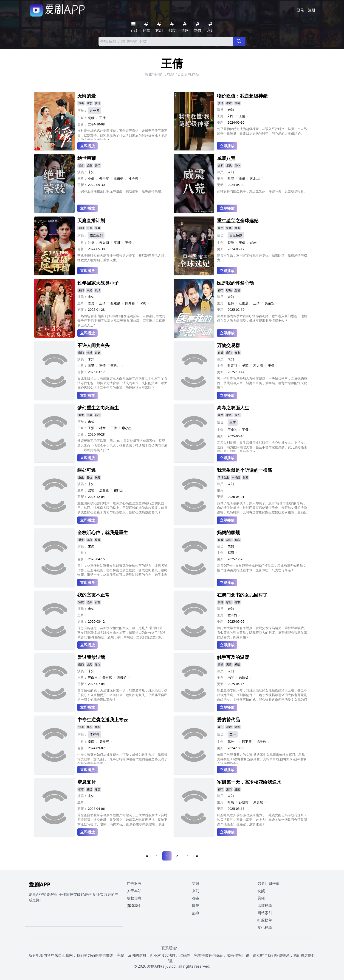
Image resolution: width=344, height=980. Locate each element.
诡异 (89, 602)
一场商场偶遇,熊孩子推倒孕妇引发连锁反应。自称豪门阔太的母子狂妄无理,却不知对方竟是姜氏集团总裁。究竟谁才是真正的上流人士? (121, 321)
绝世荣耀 (87, 158)
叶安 (231, 178)
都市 (229, 103)
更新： (82, 124)
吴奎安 (270, 303)
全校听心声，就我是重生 (103, 532)
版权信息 (134, 898)
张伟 (231, 303)
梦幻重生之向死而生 (98, 408)
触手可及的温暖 (233, 657)
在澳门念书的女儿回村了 (242, 595)
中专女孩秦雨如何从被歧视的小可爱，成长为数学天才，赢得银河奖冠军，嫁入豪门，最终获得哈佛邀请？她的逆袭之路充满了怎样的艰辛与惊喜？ (122, 758)
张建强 (115, 303)
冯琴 (231, 677)
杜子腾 (133, 178)
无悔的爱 (87, 96)
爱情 (98, 103)
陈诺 (91, 365)
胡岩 (253, 243)
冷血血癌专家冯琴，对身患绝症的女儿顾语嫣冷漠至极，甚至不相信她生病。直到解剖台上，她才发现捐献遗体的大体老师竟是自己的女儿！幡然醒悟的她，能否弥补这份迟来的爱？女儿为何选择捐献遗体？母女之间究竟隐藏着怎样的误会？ (262, 695)
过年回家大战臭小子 (98, 283)
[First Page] (147, 856)
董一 (233, 734)
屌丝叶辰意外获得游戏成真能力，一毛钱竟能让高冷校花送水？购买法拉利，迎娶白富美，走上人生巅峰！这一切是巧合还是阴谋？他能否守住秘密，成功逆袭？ (262, 820)
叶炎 (91, 243)
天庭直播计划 (91, 221)
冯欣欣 (261, 742)
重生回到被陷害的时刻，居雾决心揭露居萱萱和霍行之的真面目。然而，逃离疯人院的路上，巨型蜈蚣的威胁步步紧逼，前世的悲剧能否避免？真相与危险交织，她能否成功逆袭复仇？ (122, 508)
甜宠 (245, 477)
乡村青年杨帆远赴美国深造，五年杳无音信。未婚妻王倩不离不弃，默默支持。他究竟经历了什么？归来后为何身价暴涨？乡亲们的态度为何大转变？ (122, 134)
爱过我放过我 (91, 657)
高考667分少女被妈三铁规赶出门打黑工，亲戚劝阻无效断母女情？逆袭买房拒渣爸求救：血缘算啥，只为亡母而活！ (262, 568)
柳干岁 (104, 178)
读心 (89, 540)
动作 (237, 165)
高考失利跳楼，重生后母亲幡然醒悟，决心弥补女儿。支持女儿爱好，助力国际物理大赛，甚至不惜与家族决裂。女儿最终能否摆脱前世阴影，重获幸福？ (262, 446)
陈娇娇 (122, 677)
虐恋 (89, 665)
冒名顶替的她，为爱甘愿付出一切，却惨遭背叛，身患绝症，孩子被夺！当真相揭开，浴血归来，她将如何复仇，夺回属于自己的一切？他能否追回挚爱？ (122, 695)
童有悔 (232, 615)
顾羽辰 (247, 742)
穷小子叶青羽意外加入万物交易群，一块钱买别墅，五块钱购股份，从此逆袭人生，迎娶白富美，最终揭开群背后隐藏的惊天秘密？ (262, 383)
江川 (117, 243)
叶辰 (231, 802)
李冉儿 (115, 365)
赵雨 (231, 553)
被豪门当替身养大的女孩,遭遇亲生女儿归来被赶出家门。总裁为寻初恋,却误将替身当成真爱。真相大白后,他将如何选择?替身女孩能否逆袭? (262, 758)
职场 (98, 290)
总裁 (237, 290)
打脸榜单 (265, 920)
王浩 (91, 428)
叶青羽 (232, 365)
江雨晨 (244, 303)
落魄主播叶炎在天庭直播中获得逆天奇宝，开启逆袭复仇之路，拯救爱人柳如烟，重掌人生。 (122, 258)
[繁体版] (134, 905)
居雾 (91, 490)
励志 (89, 103)
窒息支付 (87, 782)
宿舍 (98, 602)
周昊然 (258, 802)
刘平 (231, 116)
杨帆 (91, 118)
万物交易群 (228, 345)
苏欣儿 (232, 742)
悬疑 (98, 477)
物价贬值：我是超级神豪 (242, 96)
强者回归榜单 (268, 883)
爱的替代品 (228, 720)
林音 (102, 428)
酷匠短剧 (96, 235)
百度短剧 (236, 235)
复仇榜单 (265, 927)
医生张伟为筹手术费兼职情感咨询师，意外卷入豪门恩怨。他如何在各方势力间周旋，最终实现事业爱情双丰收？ (262, 318)
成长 (237, 415)
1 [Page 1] (167, 856)
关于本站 (134, 891)
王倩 (102, 118)
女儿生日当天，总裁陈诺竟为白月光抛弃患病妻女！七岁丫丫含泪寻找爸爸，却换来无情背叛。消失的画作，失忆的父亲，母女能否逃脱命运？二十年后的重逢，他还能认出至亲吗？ (122, 383)
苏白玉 (93, 677)
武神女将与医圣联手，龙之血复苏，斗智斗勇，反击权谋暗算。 (262, 191)
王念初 (232, 430)
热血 (196, 913)
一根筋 (236, 477)
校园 (98, 540)
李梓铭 (95, 734)
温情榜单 (265, 905)
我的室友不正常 (93, 595)
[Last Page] (197, 856)
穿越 (196, 883)
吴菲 (245, 365)
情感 (89, 353)
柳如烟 (104, 243)
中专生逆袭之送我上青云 (103, 720)
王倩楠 (118, 178)
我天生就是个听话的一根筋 (245, 470)
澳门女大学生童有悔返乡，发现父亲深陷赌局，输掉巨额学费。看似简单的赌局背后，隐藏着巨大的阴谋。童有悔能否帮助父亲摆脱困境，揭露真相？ (262, 632)
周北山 (255, 178)
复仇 (229, 165)
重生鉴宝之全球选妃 (238, 221)
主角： (82, 118)
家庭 (89, 290)
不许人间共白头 (93, 345)
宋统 (143, 303)
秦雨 (91, 742)
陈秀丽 (130, 303)
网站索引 (265, 913)
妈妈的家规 (228, 532)
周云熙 (104, 742)
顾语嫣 (244, 677)
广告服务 (134, 883)
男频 (261, 898)
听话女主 (223, 477)
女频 (261, 891)
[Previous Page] (157, 856)
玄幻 (221, 165)
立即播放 (87, 146)
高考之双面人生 (233, 408)
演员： (82, 110)
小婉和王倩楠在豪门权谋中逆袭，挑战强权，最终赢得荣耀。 (121, 191)
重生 (221, 228)
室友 (81, 602)
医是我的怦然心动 (235, 283)
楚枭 (231, 243)
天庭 (98, 228)
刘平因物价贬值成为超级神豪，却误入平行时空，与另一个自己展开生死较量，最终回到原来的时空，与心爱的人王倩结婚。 (262, 131)
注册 (312, 10)
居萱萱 (104, 490)
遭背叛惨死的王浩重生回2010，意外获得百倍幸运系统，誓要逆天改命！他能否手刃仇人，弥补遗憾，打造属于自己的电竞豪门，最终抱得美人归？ (122, 445)
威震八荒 (226, 158)
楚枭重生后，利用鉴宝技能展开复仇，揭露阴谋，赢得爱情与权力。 (262, 258)
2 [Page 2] (177, 856)
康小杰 (127, 428)
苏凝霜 (244, 802)
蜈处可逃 (87, 470)
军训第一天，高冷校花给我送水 (249, 782)
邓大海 (258, 365)
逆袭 (81, 103)
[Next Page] (187, 856)
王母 (245, 430)
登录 (301, 10)
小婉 (91, 178)
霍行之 (118, 490)
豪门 (98, 165)
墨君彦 (107, 677)
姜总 (91, 303)
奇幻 (81, 228)
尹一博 (95, 110)
